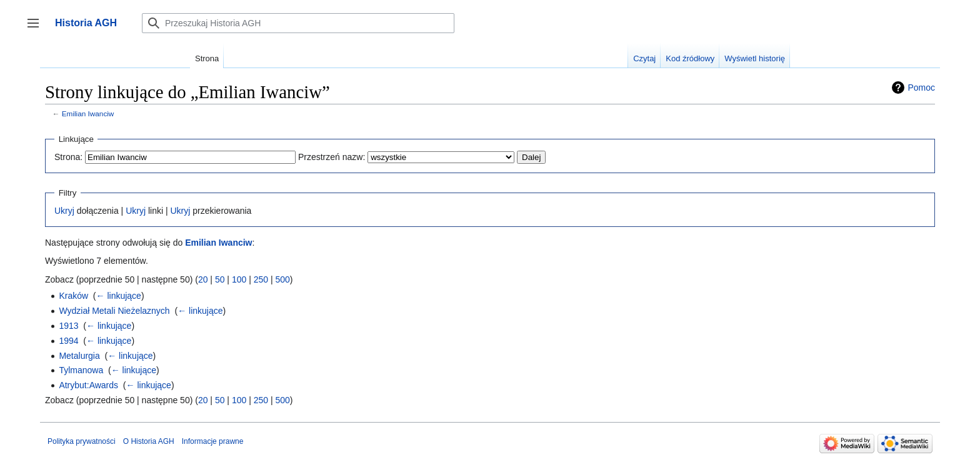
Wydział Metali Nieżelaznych (114, 311)
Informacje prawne (213, 441)
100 (239, 279)
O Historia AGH (149, 441)
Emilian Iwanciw (88, 113)
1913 (68, 326)
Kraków (73, 296)
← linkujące (119, 296)
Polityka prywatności (82, 441)
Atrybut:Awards (88, 385)
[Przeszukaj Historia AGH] (298, 23)
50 (220, 279)
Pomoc (921, 88)
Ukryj (64, 211)
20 (203, 279)
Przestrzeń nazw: (332, 157)
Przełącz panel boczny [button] (37, 29)
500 (282, 279)
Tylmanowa (81, 370)
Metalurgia (79, 356)
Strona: (68, 157)
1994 (68, 341)
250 (261, 279)
